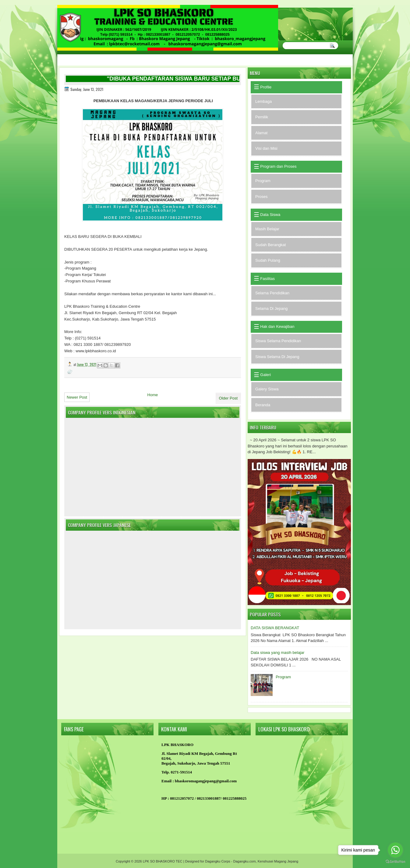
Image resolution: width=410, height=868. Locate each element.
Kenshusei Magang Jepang (278, 861)
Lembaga (263, 101)
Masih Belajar (267, 229)
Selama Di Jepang (271, 308)
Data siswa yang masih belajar (277, 653)
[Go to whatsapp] (395, 850)
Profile (265, 87)
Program (263, 181)
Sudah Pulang (268, 260)
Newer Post (77, 397)
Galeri (265, 375)
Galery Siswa (267, 389)
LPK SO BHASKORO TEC (163, 861)
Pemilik (262, 117)
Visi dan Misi (266, 148)
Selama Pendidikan (272, 293)
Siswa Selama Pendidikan (278, 341)
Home (153, 395)
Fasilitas (267, 279)
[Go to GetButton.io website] (395, 862)
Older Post (228, 398)
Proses (261, 197)
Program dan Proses (278, 166)
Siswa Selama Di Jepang (277, 357)
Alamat (261, 133)
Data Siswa (270, 215)
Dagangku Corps (218, 861)
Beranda (263, 405)
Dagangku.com (245, 861)
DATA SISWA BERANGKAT (275, 628)
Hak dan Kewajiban (277, 326)
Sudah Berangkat (270, 245)
